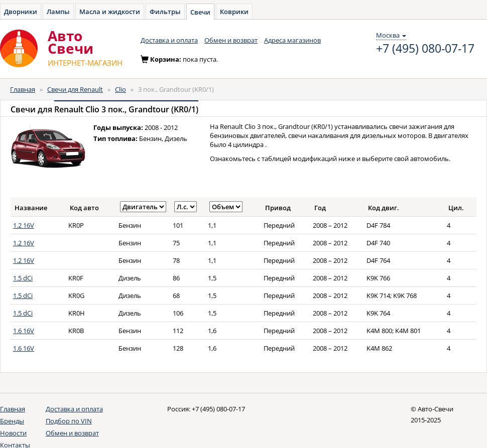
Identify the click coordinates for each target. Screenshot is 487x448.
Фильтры (165, 12)
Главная (23, 89)
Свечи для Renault (75, 89)
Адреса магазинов (292, 40)
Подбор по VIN (69, 421)
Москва (391, 35)
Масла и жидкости (110, 12)
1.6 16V (24, 331)
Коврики (234, 12)
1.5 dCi (23, 278)
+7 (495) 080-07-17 (425, 49)
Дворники (21, 12)
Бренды (12, 421)
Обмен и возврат (231, 40)
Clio (120, 89)
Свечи (200, 12)
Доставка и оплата (169, 40)
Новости (13, 433)
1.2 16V (24, 225)
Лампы (58, 12)
